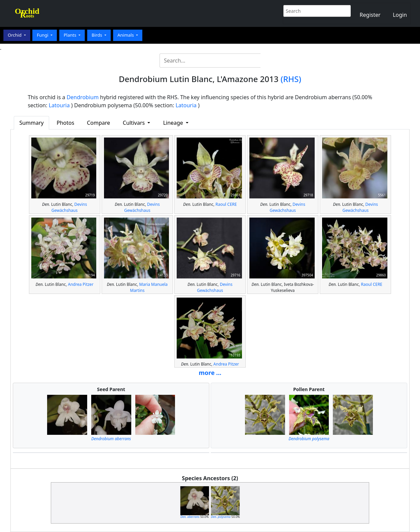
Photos (65, 123)
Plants (71, 35)
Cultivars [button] (135, 123)
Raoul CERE (226, 204)
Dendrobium (83, 97)
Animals (126, 35)
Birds (97, 35)
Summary (31, 123)
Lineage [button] (174, 123)
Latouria (59, 105)
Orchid (15, 35)
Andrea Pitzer (81, 284)
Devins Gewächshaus (69, 207)
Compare (98, 123)
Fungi (43, 35)
